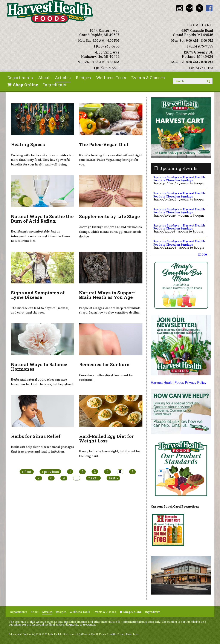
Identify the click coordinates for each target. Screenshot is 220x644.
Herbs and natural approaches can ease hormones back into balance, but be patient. (42, 382)
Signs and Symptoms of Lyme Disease (38, 295)
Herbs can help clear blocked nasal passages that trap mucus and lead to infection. (42, 449)
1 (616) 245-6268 (107, 46)
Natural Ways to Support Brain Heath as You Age (107, 295)
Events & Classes (148, 78)
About (44, 78)
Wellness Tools (111, 78)
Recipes (83, 78)
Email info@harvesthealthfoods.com (190, 8)
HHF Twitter (199, 8)
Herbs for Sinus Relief (36, 436)
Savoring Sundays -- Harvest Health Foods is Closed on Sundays (179, 179)
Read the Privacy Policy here (123, 634)
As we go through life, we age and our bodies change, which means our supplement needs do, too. (110, 232)
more (202, 254)
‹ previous (50, 472)
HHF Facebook (209, 8)
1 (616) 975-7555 (200, 46)
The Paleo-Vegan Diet (104, 144)
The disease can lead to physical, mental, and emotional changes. (40, 311)
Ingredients (55, 85)
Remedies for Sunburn (104, 364)
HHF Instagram (180, 8)
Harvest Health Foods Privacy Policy (179, 383)
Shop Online (26, 85)
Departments (20, 78)
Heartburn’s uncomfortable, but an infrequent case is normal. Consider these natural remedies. (40, 236)
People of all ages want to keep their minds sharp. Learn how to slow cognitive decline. (110, 311)
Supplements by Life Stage (109, 216)
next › (93, 478)
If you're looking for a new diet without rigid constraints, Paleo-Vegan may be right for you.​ (110, 160)
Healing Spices (28, 144)
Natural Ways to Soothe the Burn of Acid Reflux (42, 219)
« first (27, 472)
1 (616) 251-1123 (201, 68)
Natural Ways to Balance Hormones (39, 367)
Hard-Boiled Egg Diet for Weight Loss (106, 438)
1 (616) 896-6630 (107, 68)
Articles (63, 78)
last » (113, 478)
